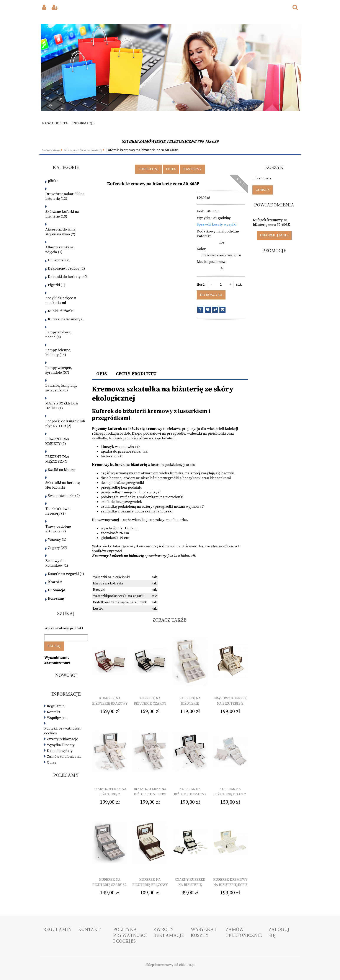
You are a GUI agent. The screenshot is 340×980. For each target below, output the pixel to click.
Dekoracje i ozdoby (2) (66, 268)
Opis (102, 374)
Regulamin (56, 706)
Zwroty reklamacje (62, 739)
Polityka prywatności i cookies (62, 731)
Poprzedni (148, 169)
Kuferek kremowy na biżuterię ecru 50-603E (230, 885)
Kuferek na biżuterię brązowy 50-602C (150, 885)
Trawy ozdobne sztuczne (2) (58, 529)
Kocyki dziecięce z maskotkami (61, 300)
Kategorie (66, 168)
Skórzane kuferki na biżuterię (83, 150)
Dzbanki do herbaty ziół (68, 277)
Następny (192, 169)
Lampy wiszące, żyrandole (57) (59, 370)
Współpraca (57, 718)
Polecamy (56, 599)
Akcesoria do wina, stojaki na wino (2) (61, 232)
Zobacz (263, 190)
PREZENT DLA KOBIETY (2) (57, 441)
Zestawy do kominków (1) (57, 563)
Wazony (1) (57, 540)
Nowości (55, 582)
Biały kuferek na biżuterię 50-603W (150, 792)
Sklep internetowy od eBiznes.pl (170, 965)
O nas (51, 762)
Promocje (57, 590)
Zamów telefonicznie (64, 757)
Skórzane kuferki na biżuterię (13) (62, 214)
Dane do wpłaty (60, 751)
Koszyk (274, 168)
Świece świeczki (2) (64, 496)
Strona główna (51, 150)
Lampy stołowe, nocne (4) (58, 335)
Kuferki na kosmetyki (66, 319)
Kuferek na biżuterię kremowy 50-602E (190, 704)
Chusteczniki (59, 260)
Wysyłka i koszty (61, 745)
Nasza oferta (55, 123)
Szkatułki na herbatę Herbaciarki (63, 485)
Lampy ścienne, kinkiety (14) (58, 352)
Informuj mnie (274, 235)
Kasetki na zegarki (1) (66, 574)
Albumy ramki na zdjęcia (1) (60, 250)
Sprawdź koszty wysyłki (217, 224)
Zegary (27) (58, 548)
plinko (53, 181)
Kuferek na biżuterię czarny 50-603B (190, 794)
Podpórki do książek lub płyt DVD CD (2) (65, 424)
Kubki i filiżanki (61, 311)
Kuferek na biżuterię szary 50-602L (110, 885)
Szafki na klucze (62, 470)
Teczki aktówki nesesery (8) (58, 511)
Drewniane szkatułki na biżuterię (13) (65, 196)
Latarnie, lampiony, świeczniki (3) (61, 388)
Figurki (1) (57, 285)
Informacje (83, 123)
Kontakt (53, 712)
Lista (171, 169)
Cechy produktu (136, 374)
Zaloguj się (279, 933)
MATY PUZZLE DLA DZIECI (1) (62, 406)
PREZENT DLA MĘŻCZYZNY (57, 459)
